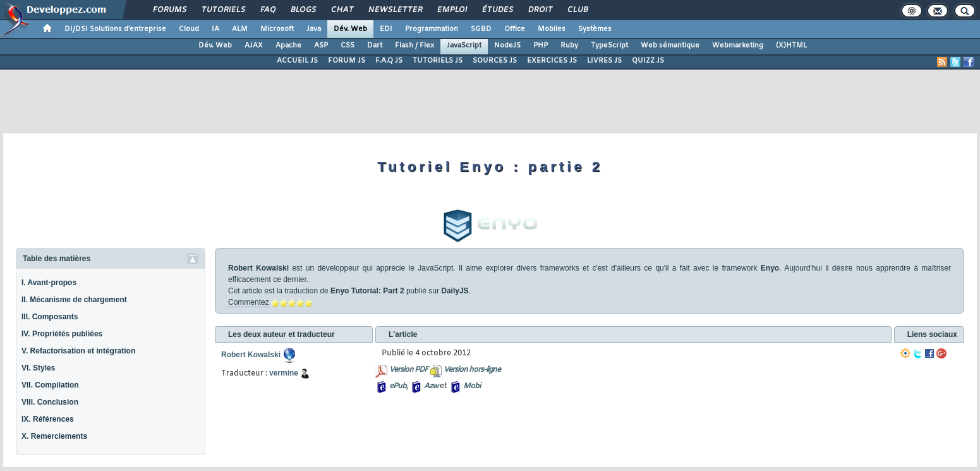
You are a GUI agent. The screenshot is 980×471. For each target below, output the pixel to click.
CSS (348, 46)
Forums (169, 10)
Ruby (569, 46)
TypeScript (609, 46)
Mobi (472, 386)
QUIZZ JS (648, 61)
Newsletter (395, 10)
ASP (321, 46)
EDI (386, 29)
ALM (240, 29)
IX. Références (48, 419)
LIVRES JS (604, 61)
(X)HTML (791, 46)
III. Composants (50, 317)
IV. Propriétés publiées (62, 334)
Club (577, 10)
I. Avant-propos (49, 283)
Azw (431, 386)
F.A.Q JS (389, 61)
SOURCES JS (495, 61)
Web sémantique (670, 46)
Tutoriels (223, 10)
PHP (541, 46)
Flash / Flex (414, 46)
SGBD (481, 29)
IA (215, 29)
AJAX (254, 46)
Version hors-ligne (472, 370)
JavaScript (464, 46)
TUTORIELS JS (438, 61)
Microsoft (277, 29)
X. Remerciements (54, 436)
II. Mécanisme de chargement (74, 300)
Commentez (249, 302)
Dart (375, 46)
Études (497, 10)
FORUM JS (347, 61)
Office (515, 29)
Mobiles (552, 29)
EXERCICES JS (552, 61)
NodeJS (507, 46)
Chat (342, 10)
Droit (540, 10)
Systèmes (595, 29)
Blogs (303, 10)
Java (314, 29)
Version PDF (408, 370)
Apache (288, 46)
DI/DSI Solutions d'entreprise (115, 29)
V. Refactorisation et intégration (78, 351)
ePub (398, 386)
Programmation (432, 29)
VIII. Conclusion (50, 402)
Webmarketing (738, 46)
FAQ (267, 10)
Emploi (451, 10)
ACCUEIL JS (297, 61)
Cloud (189, 29)
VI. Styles (38, 368)
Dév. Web (350, 29)
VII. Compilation (50, 385)
